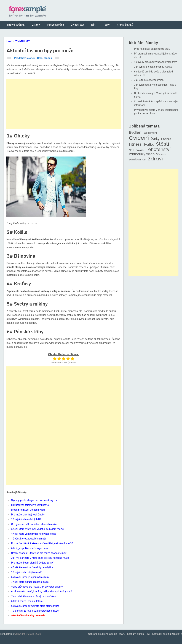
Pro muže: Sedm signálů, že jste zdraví (32, 563)
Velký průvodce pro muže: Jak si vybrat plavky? (37, 587)
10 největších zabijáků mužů (27, 572)
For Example (7, 634)
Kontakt (156, 634)
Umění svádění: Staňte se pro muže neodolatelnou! (39, 553)
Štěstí (163, 144)
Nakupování (137, 150)
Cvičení (139, 138)
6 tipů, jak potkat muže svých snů (29, 548)
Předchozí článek (25, 58)
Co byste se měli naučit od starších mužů (34, 524)
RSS (148, 634)
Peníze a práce (55, 25)
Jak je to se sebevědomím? (149, 80)
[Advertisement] (63, 104)
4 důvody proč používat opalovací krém (156, 62)
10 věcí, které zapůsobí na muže (29, 539)
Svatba (149, 145)
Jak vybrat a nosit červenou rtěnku (153, 67)
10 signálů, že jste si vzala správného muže (35, 611)
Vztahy (36, 25)
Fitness (135, 144)
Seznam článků (136, 634)
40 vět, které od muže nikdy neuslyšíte (32, 567)
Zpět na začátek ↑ (172, 634)
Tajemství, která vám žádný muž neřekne (34, 596)
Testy (106, 25)
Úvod (9, 41)
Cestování (150, 133)
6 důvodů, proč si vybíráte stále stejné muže (35, 606)
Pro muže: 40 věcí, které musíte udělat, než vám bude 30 (42, 543)
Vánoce (161, 154)
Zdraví (156, 159)
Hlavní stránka (16, 25)
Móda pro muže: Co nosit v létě (28, 510)
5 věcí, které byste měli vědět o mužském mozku (38, 529)
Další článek (45, 58)
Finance (166, 139)
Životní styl (77, 25)
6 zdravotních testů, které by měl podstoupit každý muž (42, 591)
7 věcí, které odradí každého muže (30, 582)
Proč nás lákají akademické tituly (152, 49)
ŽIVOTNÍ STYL (23, 41)
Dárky (155, 139)
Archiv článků (125, 25)
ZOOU (122, 634)
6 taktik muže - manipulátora (27, 601)
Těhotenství (158, 150)
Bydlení (136, 133)
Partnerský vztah (142, 154)
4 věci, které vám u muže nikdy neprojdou (34, 534)
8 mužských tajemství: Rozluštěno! (30, 505)
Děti (94, 25)
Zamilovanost (138, 160)
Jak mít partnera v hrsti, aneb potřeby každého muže (40, 558)
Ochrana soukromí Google (103, 634)
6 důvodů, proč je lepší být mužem (30, 577)
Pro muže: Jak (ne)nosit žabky (28, 515)
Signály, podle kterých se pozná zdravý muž (35, 500)
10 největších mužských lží (26, 519)
